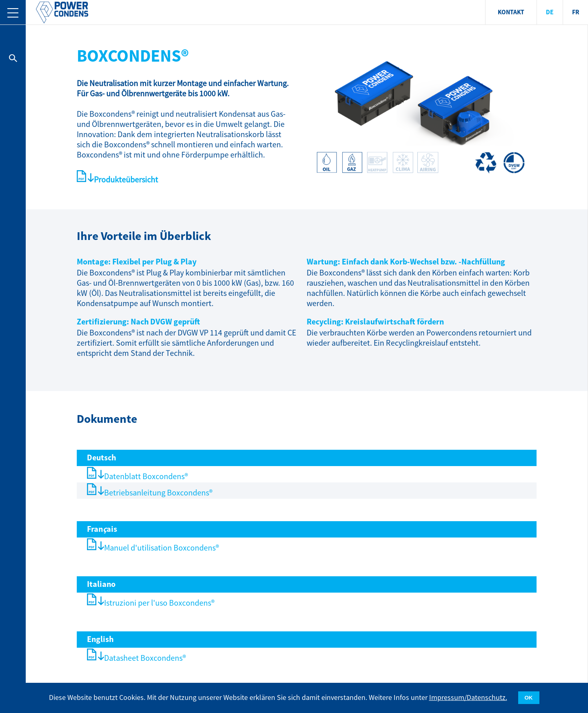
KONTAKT (511, 12)
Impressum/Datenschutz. (468, 698)
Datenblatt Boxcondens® (146, 476)
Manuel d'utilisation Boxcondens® (161, 548)
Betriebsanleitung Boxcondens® (158, 493)
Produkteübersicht (126, 180)
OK (529, 698)
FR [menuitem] (576, 12)
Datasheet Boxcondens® (145, 658)
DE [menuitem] (550, 12)
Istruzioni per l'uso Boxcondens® (159, 603)
